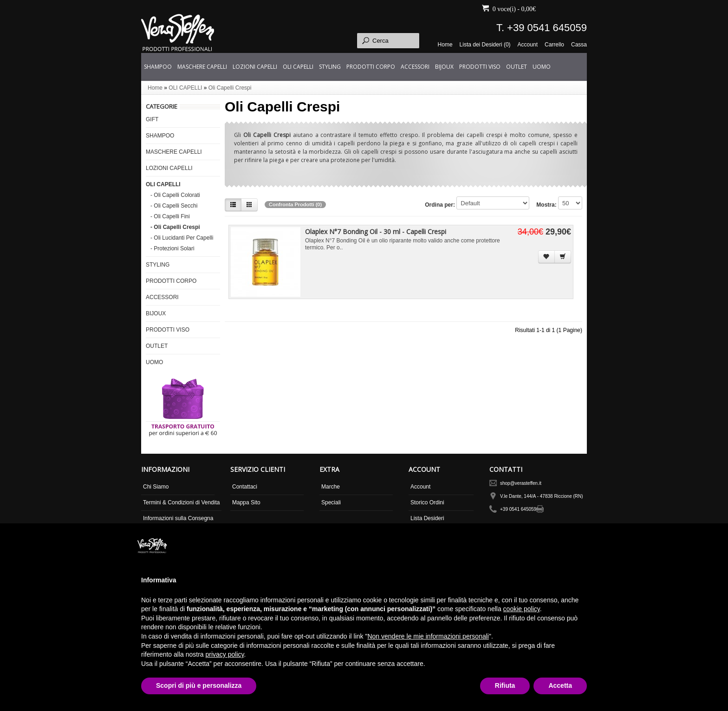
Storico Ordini (427, 502)
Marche (331, 487)
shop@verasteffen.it (521, 483)
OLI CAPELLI (298, 67)
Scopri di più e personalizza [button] (199, 685)
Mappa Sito (246, 502)
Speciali (331, 502)
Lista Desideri (427, 518)
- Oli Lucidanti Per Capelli (182, 238)
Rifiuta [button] (505, 685)
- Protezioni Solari (172, 248)
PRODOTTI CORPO (371, 67)
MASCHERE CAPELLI (202, 67)
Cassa (579, 45)
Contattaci (245, 487)
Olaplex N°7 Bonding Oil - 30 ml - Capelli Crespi (376, 232)
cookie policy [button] (522, 609)
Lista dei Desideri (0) (485, 45)
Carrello (554, 45)
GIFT (152, 119)
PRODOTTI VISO (480, 67)
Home (445, 45)
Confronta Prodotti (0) (295, 204)
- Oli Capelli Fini (170, 216)
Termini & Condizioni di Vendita (181, 502)
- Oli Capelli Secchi (174, 206)
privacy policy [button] (225, 654)
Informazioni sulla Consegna (178, 518)
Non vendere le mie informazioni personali (428, 636)
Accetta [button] (560, 685)
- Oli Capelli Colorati (175, 195)
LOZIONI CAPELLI (255, 67)
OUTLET (517, 67)
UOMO (542, 67)
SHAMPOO (158, 67)
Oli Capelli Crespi (230, 88)
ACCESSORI (415, 67)
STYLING (330, 67)
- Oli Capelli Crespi (175, 227)
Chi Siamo (156, 487)
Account (528, 45)
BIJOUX (444, 67)
